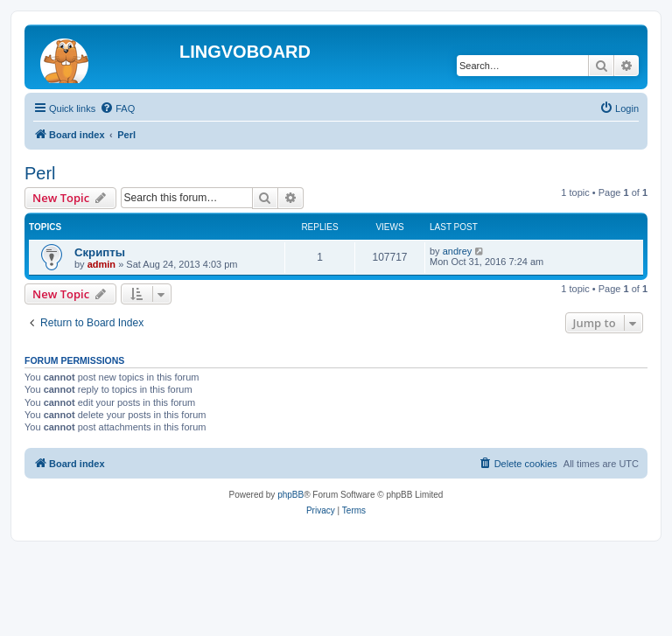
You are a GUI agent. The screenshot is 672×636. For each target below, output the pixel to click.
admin (101, 264)
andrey (458, 251)
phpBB (290, 495)
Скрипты (100, 252)
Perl (40, 173)
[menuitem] (117, 108)
